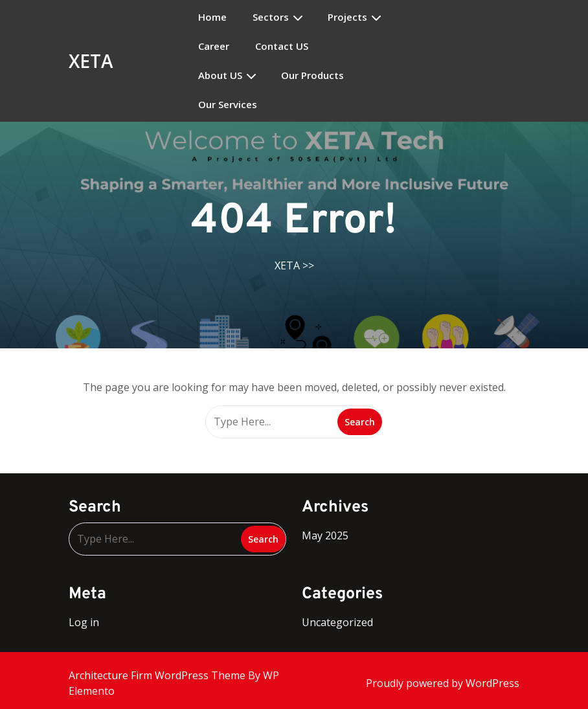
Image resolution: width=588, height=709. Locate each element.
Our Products (312, 75)
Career (214, 46)
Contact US (282, 46)
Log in (84, 622)
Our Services (228, 105)
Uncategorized (337, 622)
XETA (91, 61)
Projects (347, 17)
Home (212, 17)
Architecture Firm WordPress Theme (158, 675)
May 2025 (325, 535)
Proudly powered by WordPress (443, 683)
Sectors (271, 17)
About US (220, 75)
